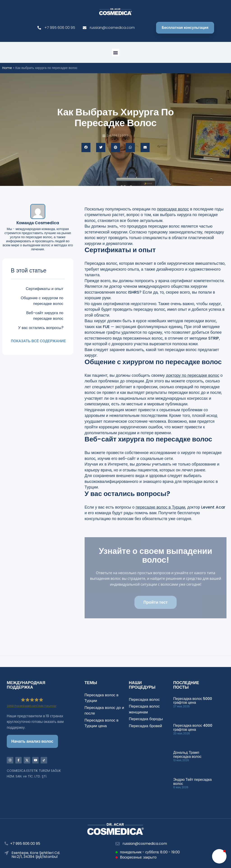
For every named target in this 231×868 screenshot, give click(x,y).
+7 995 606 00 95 (25, 844)
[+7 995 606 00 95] (6, 843)
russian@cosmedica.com (145, 844)
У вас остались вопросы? (41, 328)
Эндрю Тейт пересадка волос (192, 782)
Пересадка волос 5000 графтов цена (193, 701)
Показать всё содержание (38, 341)
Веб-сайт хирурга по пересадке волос (45, 316)
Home (7, 68)
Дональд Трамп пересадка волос (187, 755)
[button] (116, 52)
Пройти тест (156, 602)
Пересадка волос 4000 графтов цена (193, 728)
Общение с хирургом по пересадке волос (42, 301)
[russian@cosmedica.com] (118, 844)
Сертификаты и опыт (45, 289)
